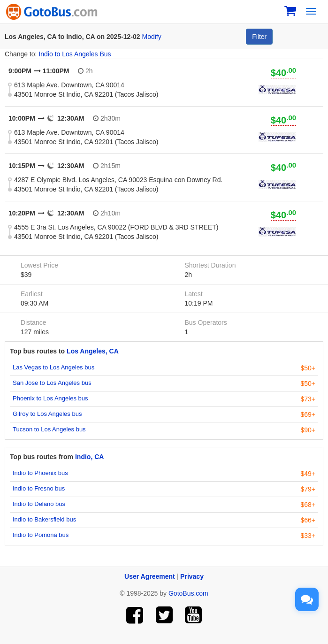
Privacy (192, 576)
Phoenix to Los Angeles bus (50, 398)
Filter (259, 37)
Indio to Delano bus (39, 504)
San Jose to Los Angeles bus (52, 383)
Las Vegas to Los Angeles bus (53, 367)
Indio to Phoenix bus (40, 473)
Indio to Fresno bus (39, 488)
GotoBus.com (188, 593)
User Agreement (150, 576)
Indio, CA (89, 457)
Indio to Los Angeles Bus (75, 54)
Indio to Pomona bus (41, 535)
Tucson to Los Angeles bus (49, 429)
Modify (152, 37)
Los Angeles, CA (93, 351)
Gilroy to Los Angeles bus (47, 414)
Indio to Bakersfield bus (44, 519)
